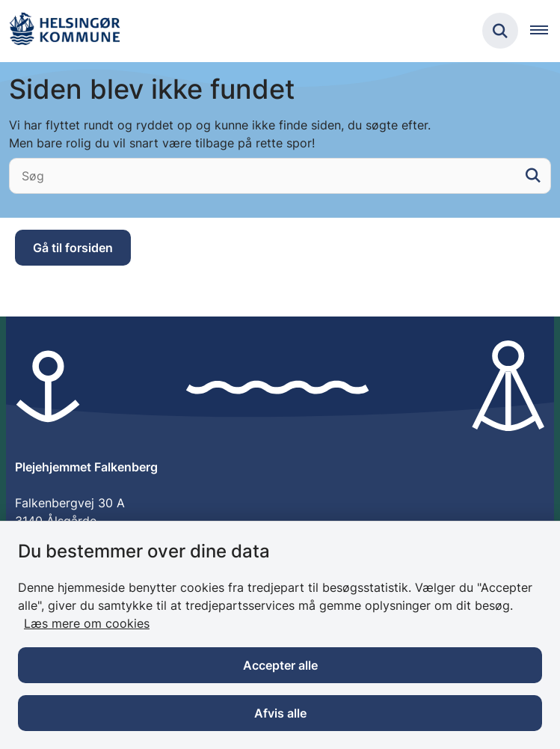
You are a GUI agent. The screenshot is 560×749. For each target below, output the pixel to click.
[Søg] (280, 176)
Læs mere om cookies (87, 623)
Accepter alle (280, 665)
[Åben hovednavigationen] (545, 31)
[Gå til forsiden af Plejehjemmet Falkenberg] (64, 31)
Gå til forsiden (73, 248)
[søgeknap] (533, 176)
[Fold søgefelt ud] (500, 31)
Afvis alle (280, 713)
